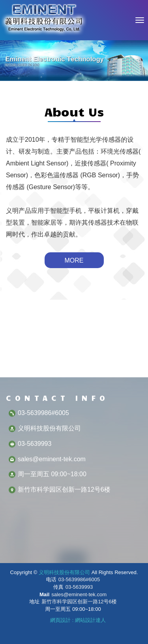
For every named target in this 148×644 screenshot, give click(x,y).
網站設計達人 (90, 620)
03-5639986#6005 (79, 579)
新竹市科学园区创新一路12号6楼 (79, 602)
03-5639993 (79, 587)
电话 (51, 579)
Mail (44, 594)
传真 (58, 587)
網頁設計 (60, 620)
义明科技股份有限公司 (44, 20)
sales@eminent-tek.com (79, 594)
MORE (74, 260)
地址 (34, 602)
